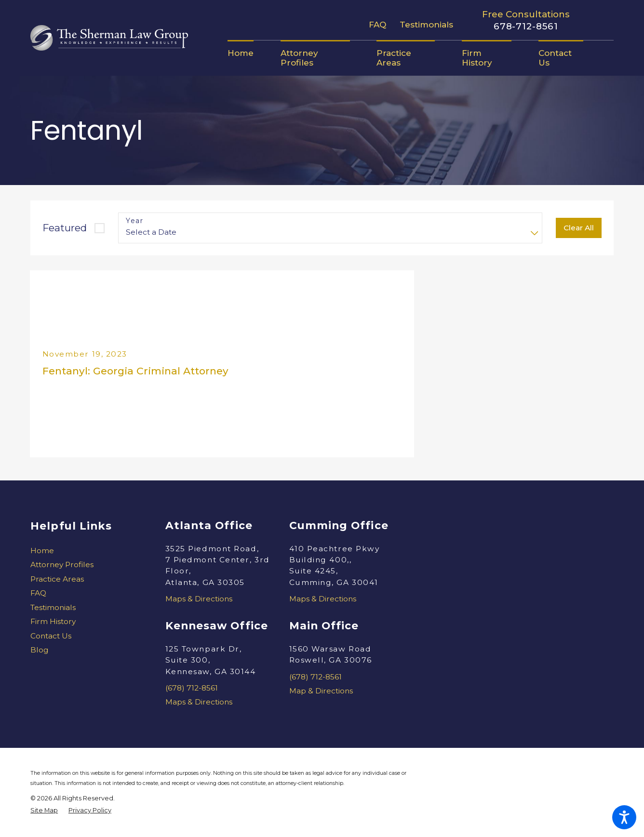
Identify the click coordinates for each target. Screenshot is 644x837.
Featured (65, 228)
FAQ (377, 24)
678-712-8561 (526, 27)
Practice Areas (57, 579)
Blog (40, 650)
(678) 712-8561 (192, 688)
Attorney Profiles (62, 565)
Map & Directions (321, 691)
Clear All (579, 228)
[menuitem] (247, 53)
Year (134, 221)
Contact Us (51, 636)
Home (42, 551)
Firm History (53, 621)
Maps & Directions (199, 599)
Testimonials (426, 24)
